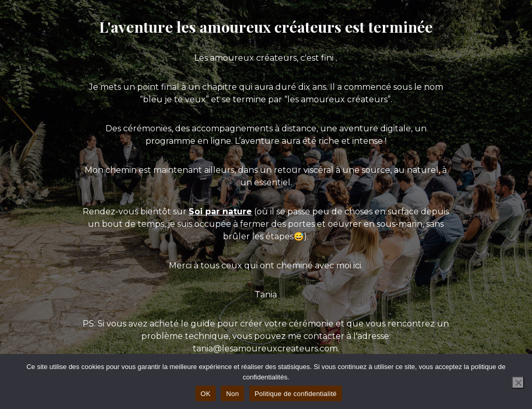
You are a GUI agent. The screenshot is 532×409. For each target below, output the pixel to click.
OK (205, 394)
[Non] (518, 383)
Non (232, 394)
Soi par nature (220, 212)
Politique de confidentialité (296, 394)
